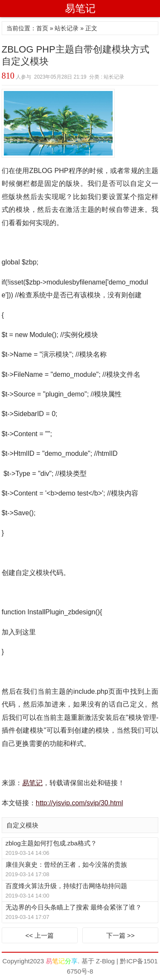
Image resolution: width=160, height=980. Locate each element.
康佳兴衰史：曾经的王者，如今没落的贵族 (66, 864)
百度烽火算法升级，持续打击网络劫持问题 (66, 886)
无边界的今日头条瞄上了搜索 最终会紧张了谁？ (74, 907)
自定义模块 (22, 825)
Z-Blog (105, 961)
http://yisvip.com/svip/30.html (80, 803)
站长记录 (67, 28)
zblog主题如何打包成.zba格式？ (51, 843)
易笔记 (80, 8)
